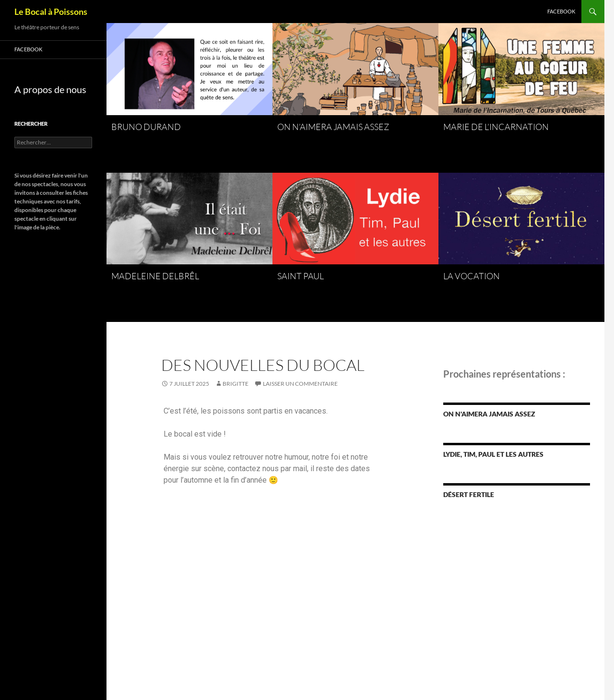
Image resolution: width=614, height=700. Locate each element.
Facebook (561, 11)
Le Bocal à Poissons (51, 12)
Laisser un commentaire (300, 384)
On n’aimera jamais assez (333, 127)
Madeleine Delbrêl (155, 276)
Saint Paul (301, 276)
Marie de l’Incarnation (496, 127)
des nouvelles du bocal (263, 365)
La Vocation (472, 276)
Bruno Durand (146, 127)
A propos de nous (50, 89)
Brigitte (236, 384)
